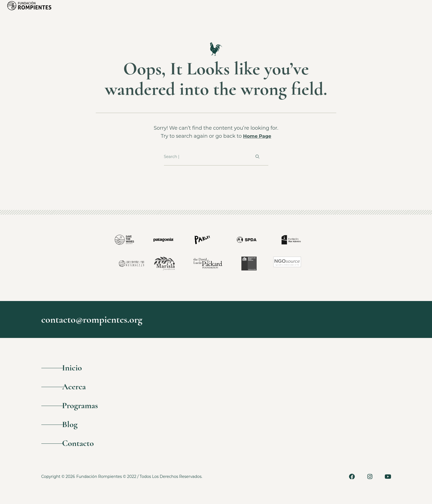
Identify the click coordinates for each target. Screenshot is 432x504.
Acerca (83, 390)
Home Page (257, 136)
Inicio (81, 369)
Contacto (88, 452)
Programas (90, 411)
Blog (78, 431)
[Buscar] (257, 157)
